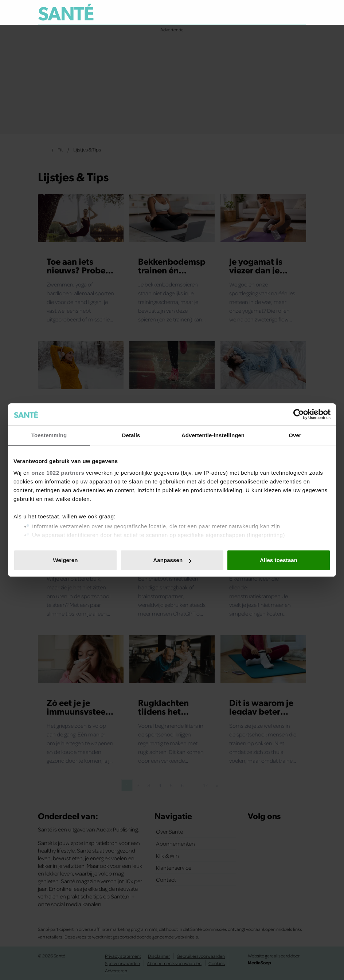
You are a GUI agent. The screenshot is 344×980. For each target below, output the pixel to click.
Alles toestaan (279, 560)
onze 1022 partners (58, 473)
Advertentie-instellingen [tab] (213, 435)
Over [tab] (295, 435)
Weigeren (65, 560)
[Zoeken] (300, 12)
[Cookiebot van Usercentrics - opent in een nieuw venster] (299, 414)
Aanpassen (172, 560)
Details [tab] (131, 435)
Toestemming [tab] (49, 435)
